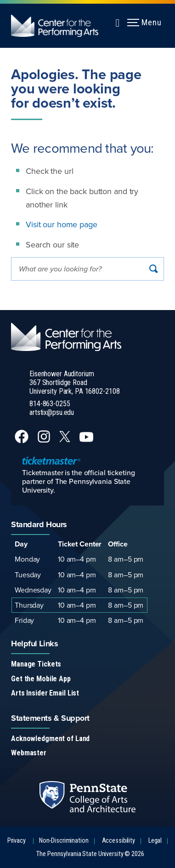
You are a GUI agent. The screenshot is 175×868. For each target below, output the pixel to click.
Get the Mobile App (41, 679)
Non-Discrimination (64, 841)
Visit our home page (62, 224)
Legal (155, 841)
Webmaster (29, 753)
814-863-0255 (50, 404)
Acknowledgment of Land (50, 739)
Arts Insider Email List (45, 693)
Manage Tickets (36, 664)
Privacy (17, 841)
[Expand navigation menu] (118, 22)
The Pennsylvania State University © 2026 (90, 854)
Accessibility (119, 841)
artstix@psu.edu (52, 412)
